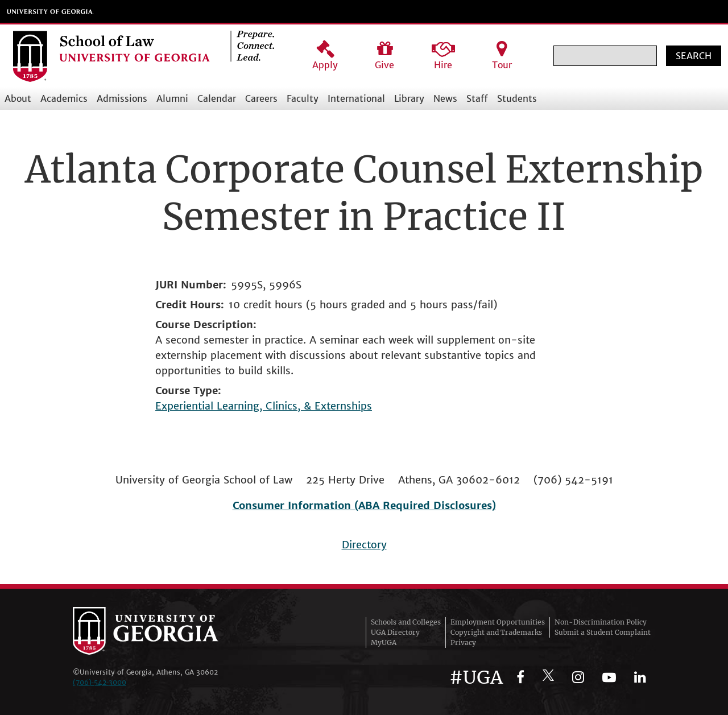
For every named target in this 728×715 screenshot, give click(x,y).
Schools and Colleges (406, 622)
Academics (64, 98)
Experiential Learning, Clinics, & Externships (264, 406)
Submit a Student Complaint (603, 632)
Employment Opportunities (498, 622)
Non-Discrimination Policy (601, 622)
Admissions (122, 98)
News (445, 98)
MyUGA (384, 642)
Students (517, 98)
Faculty (303, 98)
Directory (364, 545)
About (18, 98)
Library (409, 98)
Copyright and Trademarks (496, 632)
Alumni (172, 98)
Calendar (217, 98)
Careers (261, 98)
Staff (477, 98)
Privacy (463, 642)
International (356, 98)
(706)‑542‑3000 (100, 682)
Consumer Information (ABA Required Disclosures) (364, 505)
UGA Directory (395, 632)
